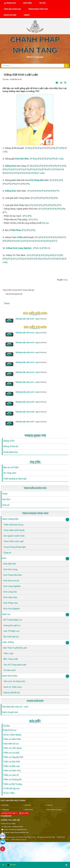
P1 (52, 180)
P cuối (60, 159)
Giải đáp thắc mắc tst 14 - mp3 (31, 352)
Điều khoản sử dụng (54, 810)
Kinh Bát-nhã (9, 564)
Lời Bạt (6, 726)
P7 (58, 148)
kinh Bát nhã (22, 159)
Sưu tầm (6, 499)
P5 (49, 148)
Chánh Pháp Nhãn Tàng (27, 837)
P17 (50, 169)
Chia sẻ (6, 505)
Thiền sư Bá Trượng (13, 784)
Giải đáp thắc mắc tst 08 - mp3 (31, 412)
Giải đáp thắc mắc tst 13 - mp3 (31, 362)
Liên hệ (49, 805)
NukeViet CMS (50, 837)
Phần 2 (46, 248)
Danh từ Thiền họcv (13, 687)
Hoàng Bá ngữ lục (12, 625)
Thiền (5, 494)
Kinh (4, 558)
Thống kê (5, 810)
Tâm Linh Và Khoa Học (14, 681)
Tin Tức (42, 3)
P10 (10, 169)
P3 (39, 148)
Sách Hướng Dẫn (10, 519)
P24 (28, 173)
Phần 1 (37, 248)
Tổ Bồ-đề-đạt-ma (11, 789)
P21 (11, 173)
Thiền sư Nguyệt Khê (13, 757)
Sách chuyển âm (10, 712)
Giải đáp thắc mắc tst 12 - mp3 (31, 372)
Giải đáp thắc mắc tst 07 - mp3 (31, 422)
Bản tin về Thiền (11, 467)
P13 (27, 169)
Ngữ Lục (6, 614)
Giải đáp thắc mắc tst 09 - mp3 (31, 402)
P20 (5, 173)
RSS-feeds (29, 810)
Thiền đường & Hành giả (15, 479)
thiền (20, 237)
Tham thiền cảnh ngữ (13, 541)
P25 (34, 173)
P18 (56, 169)
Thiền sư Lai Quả (11, 753)
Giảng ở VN (9, 441)
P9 (5, 169)
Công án (7, 553)
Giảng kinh (11, 166)
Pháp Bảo (39, 180)
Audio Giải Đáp (10, 15)
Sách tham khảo (10, 676)
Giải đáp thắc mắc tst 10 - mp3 (31, 392)
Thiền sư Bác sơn (11, 766)
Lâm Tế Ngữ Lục (11, 631)
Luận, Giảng (8, 642)
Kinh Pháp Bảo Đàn (13, 575)
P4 (44, 148)
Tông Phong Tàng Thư (38, 9)
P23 (22, 173)
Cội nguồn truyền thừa (14, 536)
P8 (62, 148)
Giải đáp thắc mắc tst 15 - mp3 (31, 343)
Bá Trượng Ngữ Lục (13, 620)
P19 (61, 169)
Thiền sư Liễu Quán (12, 748)
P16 (44, 169)
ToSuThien (12, 865)
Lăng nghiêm (25, 248)
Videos (27, 15)
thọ (19, 220)
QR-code (24, 813)
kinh (31, 180)
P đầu (29, 148)
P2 (35, 148)
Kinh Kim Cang (10, 569)
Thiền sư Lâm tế (11, 775)
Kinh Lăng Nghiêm (12, 586)
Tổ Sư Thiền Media (12, 735)
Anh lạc (45, 223)
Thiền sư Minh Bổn (12, 739)
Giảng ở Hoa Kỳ (11, 446)
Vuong (65, 280)
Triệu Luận (8, 653)
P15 (38, 169)
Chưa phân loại (10, 452)
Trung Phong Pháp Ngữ (14, 547)
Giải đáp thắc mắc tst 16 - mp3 (31, 333)
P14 (33, 169)
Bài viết (35, 721)
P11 (15, 169)
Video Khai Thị (35, 435)
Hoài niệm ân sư (11, 744)
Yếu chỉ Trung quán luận (15, 665)
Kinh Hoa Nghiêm (12, 609)
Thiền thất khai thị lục (14, 525)
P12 (21, 169)
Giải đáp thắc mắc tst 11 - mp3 (31, 382)
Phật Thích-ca (10, 730)
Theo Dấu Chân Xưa (12, 9)
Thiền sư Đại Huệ (11, 762)
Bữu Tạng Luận (11, 659)
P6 (53, 148)
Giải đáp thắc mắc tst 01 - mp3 (31, 319)
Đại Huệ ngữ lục (11, 637)
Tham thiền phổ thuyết (14, 530)
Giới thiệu (28, 3)
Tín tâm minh (9, 670)
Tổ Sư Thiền (9, 793)
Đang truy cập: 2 (9, 813)
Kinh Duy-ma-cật (11, 581)
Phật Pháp (16, 230)
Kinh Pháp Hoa (10, 603)
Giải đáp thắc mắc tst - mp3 (15, 707)
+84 (3, 865)
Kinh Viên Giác (10, 597)
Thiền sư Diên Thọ (12, 771)
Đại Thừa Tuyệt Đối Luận (15, 648)
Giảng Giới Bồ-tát (12, 693)
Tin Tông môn (10, 473)
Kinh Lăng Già (10, 592)
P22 (17, 173)
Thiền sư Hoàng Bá (12, 780)
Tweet (7, 303)
